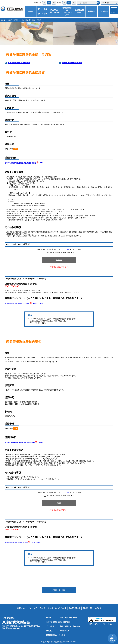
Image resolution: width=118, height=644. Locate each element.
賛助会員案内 (65, 631)
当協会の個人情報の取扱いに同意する (59, 253)
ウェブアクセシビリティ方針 (57, 608)
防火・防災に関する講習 (43, 11)
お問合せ (98, 608)
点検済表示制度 (79, 11)
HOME (31, 11)
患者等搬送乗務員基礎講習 (19, 63)
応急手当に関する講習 (55, 11)
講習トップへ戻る (59, 590)
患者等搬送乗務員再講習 (72, 63)
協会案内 (77, 626)
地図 (16, 149)
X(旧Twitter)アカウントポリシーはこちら (101, 624)
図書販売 (91, 11)
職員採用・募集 (88, 608)
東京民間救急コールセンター (67, 11)
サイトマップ (32, 608)
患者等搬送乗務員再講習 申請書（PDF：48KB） (23, 542)
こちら (67, 249)
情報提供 (49, 631)
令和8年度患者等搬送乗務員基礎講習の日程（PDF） (25, 163)
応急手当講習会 (13, 20)
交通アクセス (21, 608)
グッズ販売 (103, 11)
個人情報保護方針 (74, 608)
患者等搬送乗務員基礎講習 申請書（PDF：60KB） (24, 303)
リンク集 (42, 608)
